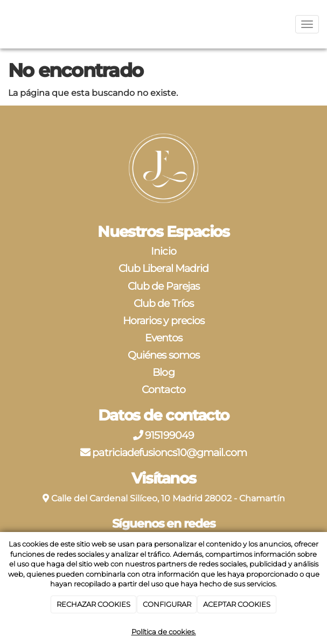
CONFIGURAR (167, 604)
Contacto (163, 389)
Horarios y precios (163, 320)
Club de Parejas (163, 286)
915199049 (169, 435)
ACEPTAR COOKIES (237, 604)
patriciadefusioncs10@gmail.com (169, 452)
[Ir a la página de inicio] (5, 24)
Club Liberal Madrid (163, 268)
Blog (163, 372)
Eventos (163, 338)
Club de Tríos (163, 303)
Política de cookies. (164, 632)
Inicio (163, 251)
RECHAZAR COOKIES (93, 604)
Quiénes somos (163, 355)
